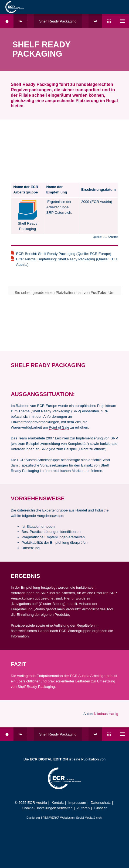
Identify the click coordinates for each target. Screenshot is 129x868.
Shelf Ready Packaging (58, 21)
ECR (34, 187)
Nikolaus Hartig (106, 714)
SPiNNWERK (49, 818)
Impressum (77, 803)
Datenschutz (101, 803)
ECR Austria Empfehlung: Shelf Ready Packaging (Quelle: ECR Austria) (67, 262)
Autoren (84, 808)
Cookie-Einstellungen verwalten (47, 808)
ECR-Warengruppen (75, 631)
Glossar (101, 808)
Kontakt (58, 803)
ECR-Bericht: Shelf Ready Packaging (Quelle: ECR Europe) (64, 254)
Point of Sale (59, 427)
